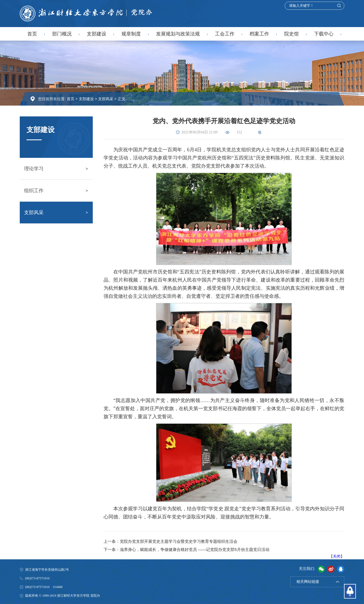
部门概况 (62, 34)
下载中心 (324, 34)
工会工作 (225, 34)
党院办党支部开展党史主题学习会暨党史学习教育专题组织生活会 (179, 541)
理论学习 (34, 169)
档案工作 (259, 34)
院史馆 (292, 34)
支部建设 (97, 34)
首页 (32, 34)
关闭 (337, 556)
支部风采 (106, 99)
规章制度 (131, 34)
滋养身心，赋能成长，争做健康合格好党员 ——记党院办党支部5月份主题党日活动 (195, 549)
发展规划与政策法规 (178, 34)
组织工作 (34, 191)
